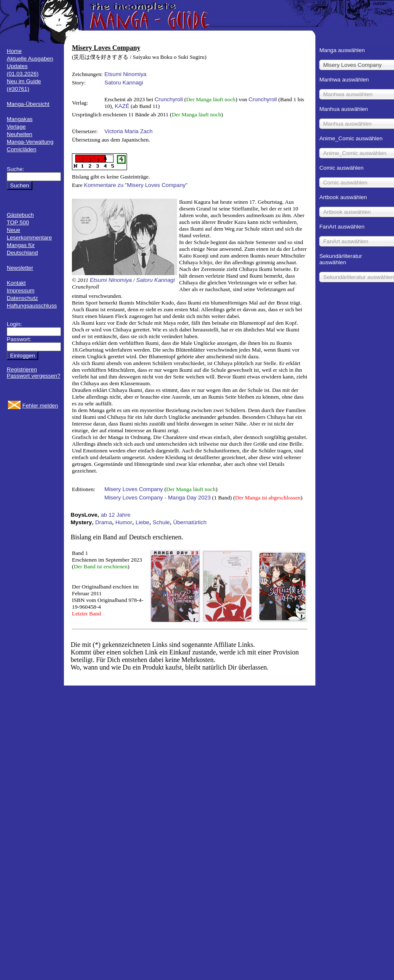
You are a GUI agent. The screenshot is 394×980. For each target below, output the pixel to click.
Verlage (16, 127)
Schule (161, 522)
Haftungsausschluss (32, 306)
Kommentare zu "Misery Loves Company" (136, 185)
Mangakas (20, 119)
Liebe (142, 522)
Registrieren (22, 369)
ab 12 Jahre (116, 515)
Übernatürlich (190, 522)
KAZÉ (122, 106)
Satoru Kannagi (124, 83)
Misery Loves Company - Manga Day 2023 (157, 498)
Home (14, 51)
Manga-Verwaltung (30, 142)
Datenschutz (22, 298)
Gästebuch (20, 215)
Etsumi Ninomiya (125, 74)
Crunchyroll (168, 99)
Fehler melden (40, 406)
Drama (103, 522)
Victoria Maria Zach (128, 131)
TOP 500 (18, 222)
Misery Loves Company (134, 489)
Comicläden (21, 149)
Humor (124, 522)
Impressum (21, 290)
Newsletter (20, 268)
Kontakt (16, 283)
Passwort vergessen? (33, 376)
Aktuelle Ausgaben (30, 59)
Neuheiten (20, 134)
